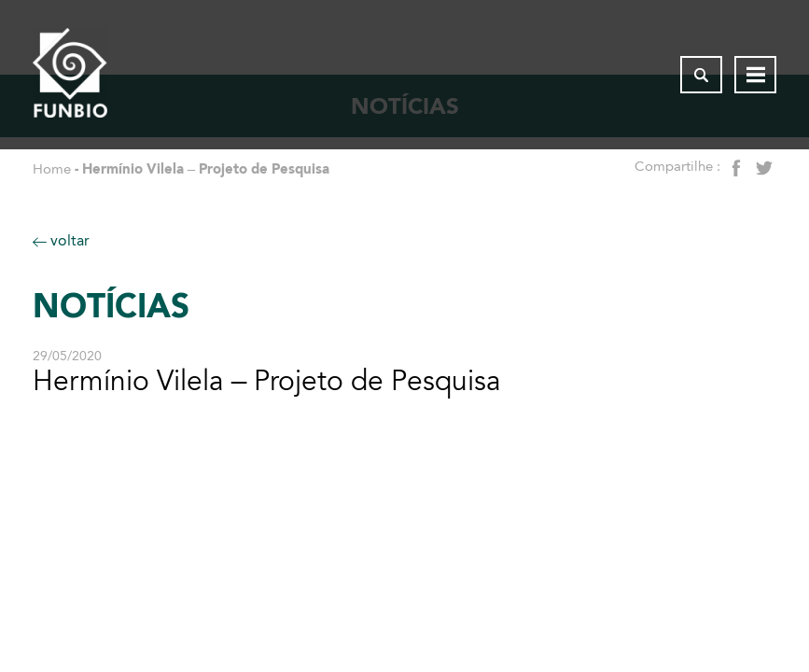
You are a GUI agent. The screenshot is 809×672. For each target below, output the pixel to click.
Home (52, 169)
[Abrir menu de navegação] (755, 75)
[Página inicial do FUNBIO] (70, 75)
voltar (61, 240)
